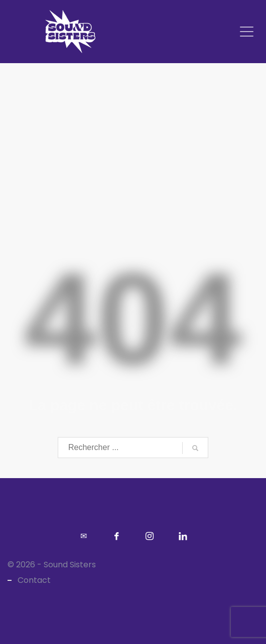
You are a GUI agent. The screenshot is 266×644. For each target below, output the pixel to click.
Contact (34, 580)
